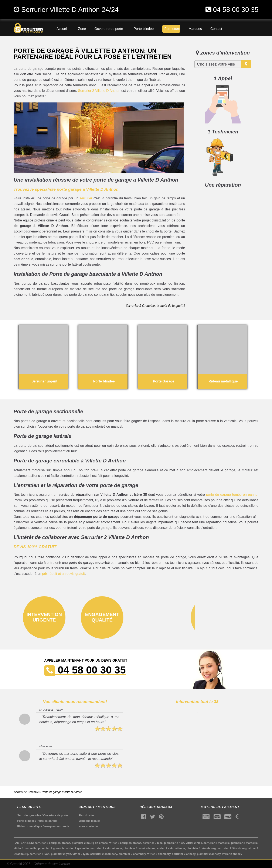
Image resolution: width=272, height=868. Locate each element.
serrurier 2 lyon (39, 854)
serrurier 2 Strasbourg (232, 848)
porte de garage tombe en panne (232, 495)
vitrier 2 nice (194, 843)
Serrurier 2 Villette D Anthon (99, 91)
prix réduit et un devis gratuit (63, 574)
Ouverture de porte (56, 815)
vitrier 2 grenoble (78, 848)
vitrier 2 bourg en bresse (125, 843)
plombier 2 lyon (61, 854)
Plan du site (86, 815)
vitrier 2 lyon (81, 854)
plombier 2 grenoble (51, 848)
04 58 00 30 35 (236, 10)
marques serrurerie (57, 826)
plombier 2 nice (174, 843)
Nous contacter (88, 826)
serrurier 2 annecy (184, 854)
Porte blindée (26, 821)
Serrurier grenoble (29, 815)
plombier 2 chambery (132, 854)
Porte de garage (47, 821)
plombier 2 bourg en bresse (90, 843)
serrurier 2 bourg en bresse (52, 843)
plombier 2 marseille (244, 843)
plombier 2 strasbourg (201, 848)
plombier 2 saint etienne (140, 848)
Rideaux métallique (30, 826)
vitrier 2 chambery (159, 854)
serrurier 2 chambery (104, 854)
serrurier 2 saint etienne (106, 848)
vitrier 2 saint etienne (171, 848)
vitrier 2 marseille (25, 848)
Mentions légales (89, 821)
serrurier (86, 198)
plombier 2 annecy (209, 854)
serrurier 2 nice (153, 843)
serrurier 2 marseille (217, 843)
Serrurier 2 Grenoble (26, 792)
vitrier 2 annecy (232, 854)
